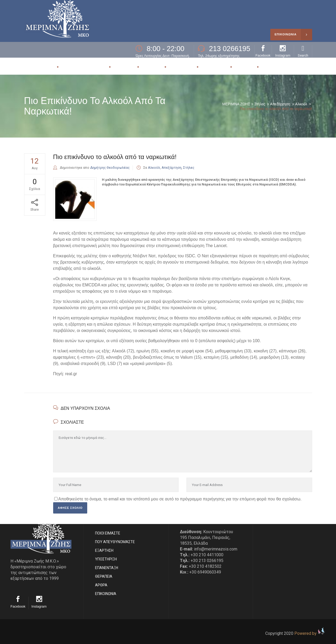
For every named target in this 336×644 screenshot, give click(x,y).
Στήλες (260, 104)
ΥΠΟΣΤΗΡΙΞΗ (106, 559)
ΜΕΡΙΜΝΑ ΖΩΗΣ (236, 104)
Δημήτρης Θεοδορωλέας (110, 168)
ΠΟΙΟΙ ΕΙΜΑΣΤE (108, 533)
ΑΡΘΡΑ (101, 585)
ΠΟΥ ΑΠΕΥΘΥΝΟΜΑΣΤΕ (115, 542)
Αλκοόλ (301, 104)
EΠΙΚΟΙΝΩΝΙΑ (106, 594)
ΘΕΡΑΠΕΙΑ (104, 576)
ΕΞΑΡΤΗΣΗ (104, 550)
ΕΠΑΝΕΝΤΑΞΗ (107, 568)
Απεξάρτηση (280, 104)
